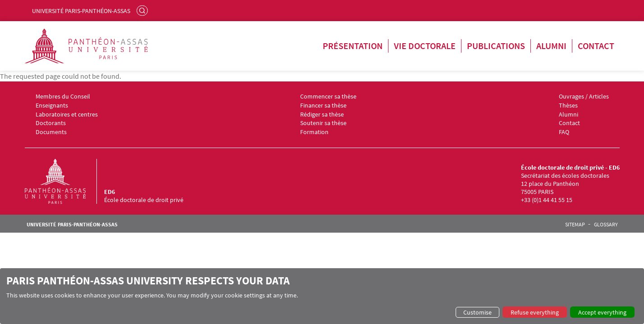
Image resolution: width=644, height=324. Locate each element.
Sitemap (575, 225)
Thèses (568, 106)
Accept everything (602, 312)
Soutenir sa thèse (323, 123)
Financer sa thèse (323, 106)
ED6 (110, 192)
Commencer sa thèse (328, 97)
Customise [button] (477, 312)
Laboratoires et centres (67, 115)
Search (143, 10)
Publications (496, 46)
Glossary (606, 225)
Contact (596, 46)
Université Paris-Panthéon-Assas (81, 11)
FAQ (564, 132)
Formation (314, 132)
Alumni (551, 46)
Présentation (353, 46)
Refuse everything (535, 312)
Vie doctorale (425, 46)
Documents (51, 132)
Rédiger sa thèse (322, 115)
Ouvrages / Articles (584, 97)
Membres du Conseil (63, 97)
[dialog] (322, 296)
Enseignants (52, 106)
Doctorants (51, 123)
